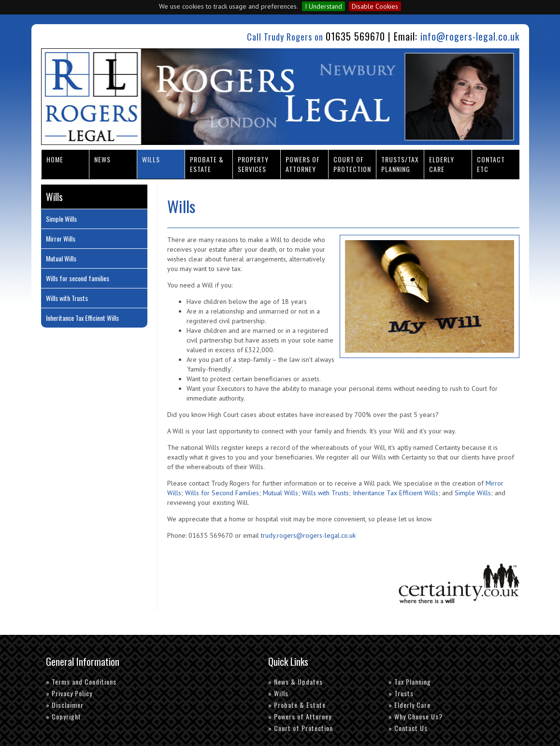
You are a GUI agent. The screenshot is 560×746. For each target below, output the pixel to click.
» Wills (278, 693)
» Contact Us (408, 728)
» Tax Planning (410, 681)
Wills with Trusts (325, 493)
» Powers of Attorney (300, 716)
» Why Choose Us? (416, 716)
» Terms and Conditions (81, 681)
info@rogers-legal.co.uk (470, 36)
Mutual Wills (280, 493)
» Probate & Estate (297, 705)
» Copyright (64, 716)
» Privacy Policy (69, 693)
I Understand (323, 6)
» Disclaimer (65, 705)
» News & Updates (295, 681)
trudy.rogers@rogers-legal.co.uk (308, 535)
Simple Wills (473, 493)
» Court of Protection (301, 728)
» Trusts (401, 693)
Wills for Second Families (222, 493)
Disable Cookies (375, 6)
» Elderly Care (409, 705)
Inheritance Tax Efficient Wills (395, 493)
